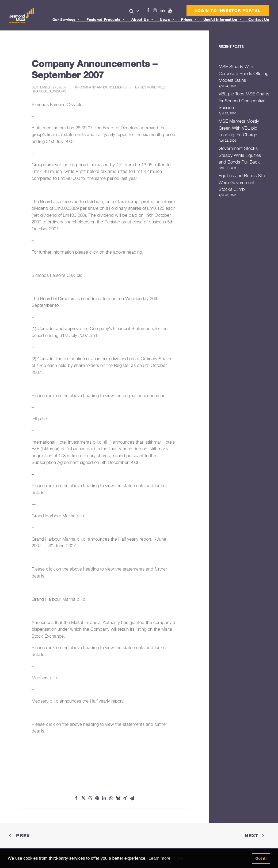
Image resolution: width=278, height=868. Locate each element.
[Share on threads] (90, 798)
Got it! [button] (261, 858)
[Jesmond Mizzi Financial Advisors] (22, 15)
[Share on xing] (125, 798)
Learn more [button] (159, 858)
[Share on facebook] (76, 798)
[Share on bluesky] (118, 798)
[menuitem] (134, 12)
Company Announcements (103, 87)
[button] (134, 11)
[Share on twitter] (83, 798)
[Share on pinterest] (97, 798)
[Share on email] (132, 798)
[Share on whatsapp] (111, 798)
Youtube (171, 10)
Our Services (66, 20)
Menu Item (177, 12)
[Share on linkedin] (104, 798)
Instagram (156, 10)
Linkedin (164, 10)
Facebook (150, 10)
